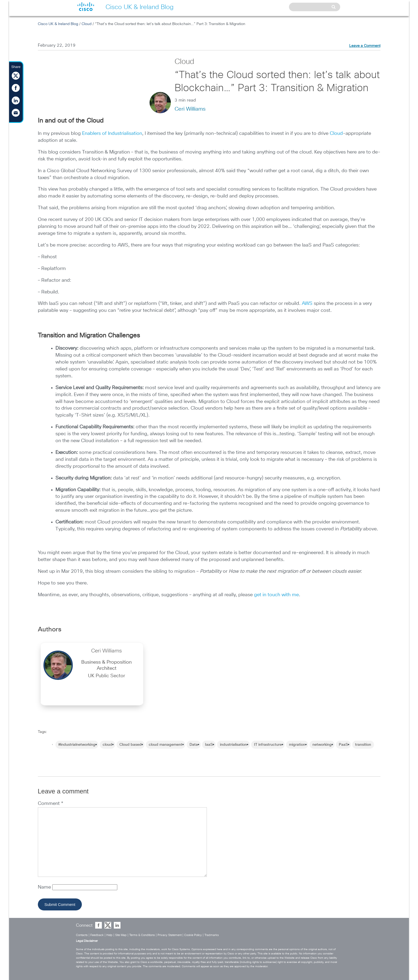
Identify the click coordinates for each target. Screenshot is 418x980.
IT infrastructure (268, 745)
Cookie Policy (193, 935)
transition (363, 745)
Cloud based (130, 745)
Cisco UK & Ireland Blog (58, 24)
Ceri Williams (190, 109)
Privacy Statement (170, 935)
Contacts (82, 935)
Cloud (87, 24)
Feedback (97, 935)
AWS (307, 304)
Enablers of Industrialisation (112, 134)
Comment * (51, 804)
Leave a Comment (365, 46)
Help (109, 935)
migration (297, 745)
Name (45, 887)
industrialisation (233, 745)
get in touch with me (276, 595)
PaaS (343, 745)
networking (322, 745)
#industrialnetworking (77, 745)
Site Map (121, 935)
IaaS (209, 745)
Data (194, 745)
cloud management (166, 745)
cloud (107, 745)
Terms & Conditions (142, 935)
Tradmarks (212, 935)
